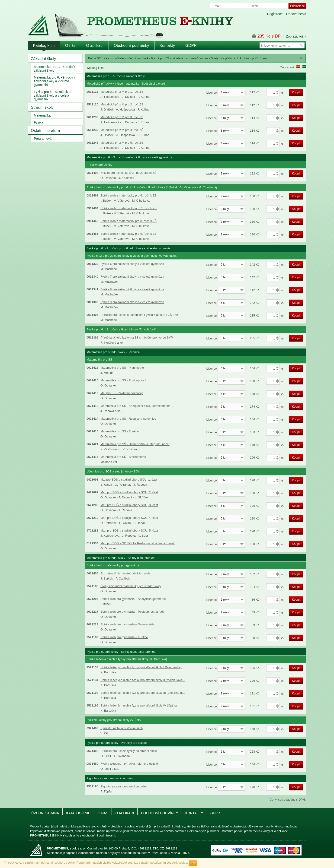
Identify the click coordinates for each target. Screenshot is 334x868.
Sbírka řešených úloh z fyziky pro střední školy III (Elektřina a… (143, 693)
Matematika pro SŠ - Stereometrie (123, 457)
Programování (44, 139)
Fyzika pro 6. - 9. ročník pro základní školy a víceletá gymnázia (54, 95)
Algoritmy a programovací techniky (124, 786)
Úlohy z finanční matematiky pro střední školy (131, 586)
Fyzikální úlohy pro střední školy (122, 728)
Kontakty (167, 46)
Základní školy (43, 59)
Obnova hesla (296, 14)
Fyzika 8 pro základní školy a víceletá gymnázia (132, 289)
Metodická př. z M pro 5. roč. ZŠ (122, 143)
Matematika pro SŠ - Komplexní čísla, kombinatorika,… (137, 406)
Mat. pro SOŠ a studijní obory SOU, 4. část (129, 518)
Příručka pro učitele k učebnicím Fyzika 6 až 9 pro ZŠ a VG (140, 315)
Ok (193, 863)
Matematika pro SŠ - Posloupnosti (123, 380)
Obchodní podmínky (132, 46)
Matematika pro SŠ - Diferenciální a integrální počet (135, 444)
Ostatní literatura (45, 131)
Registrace (275, 14)
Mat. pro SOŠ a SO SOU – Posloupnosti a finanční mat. (138, 543)
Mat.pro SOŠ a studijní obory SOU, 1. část (129, 480)
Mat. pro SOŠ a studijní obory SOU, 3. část (129, 505)
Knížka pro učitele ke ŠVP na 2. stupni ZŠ (128, 173)
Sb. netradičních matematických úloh (125, 573)
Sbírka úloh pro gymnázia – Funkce (124, 637)
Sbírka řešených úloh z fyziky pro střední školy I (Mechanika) (141, 667)
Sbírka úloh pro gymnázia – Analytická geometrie (133, 599)
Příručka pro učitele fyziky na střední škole (129, 751)
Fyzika (39, 122)
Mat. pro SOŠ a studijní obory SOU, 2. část (129, 492)
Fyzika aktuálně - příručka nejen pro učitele (129, 764)
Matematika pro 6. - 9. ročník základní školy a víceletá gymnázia (55, 81)
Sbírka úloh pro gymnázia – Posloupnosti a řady (132, 612)
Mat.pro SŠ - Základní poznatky (122, 393)
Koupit (296, 92)
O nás (70, 46)
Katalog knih (44, 46)
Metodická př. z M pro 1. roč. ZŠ (122, 92)
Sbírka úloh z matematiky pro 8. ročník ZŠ (128, 221)
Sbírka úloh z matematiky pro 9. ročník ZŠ (128, 234)
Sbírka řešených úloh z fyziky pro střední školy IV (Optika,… (140, 705)
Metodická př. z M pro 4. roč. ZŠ (122, 130)
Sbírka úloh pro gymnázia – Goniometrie (127, 624)
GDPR (191, 46)
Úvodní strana (45, 813)
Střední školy (42, 107)
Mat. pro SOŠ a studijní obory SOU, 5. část (129, 531)
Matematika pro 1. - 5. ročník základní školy (55, 69)
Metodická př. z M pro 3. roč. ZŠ (122, 117)
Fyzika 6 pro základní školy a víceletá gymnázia (132, 264)
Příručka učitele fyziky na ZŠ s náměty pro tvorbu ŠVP (137, 337)
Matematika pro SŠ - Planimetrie (122, 368)
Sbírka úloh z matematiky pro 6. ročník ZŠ (128, 195)
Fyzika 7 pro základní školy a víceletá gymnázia (132, 277)
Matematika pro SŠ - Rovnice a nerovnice (128, 419)
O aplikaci (95, 46)
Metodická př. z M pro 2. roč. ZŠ (122, 104)
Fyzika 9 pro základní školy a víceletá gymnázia (132, 302)
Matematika (42, 115)
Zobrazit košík (296, 36)
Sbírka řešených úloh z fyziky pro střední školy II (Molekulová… (143, 680)
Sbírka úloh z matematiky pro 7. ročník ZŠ (128, 208)
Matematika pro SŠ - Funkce (120, 431)
